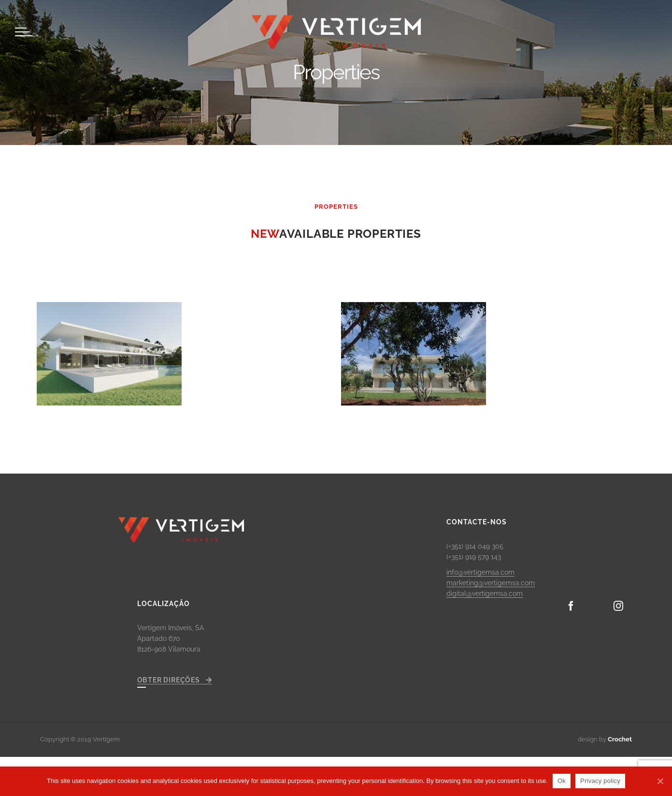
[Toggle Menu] (22, 32)
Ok (562, 781)
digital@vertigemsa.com (485, 593)
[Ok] (660, 781)
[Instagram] (618, 606)
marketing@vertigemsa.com (491, 583)
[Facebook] (571, 606)
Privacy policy (600, 781)
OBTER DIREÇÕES (175, 680)
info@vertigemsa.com (480, 572)
